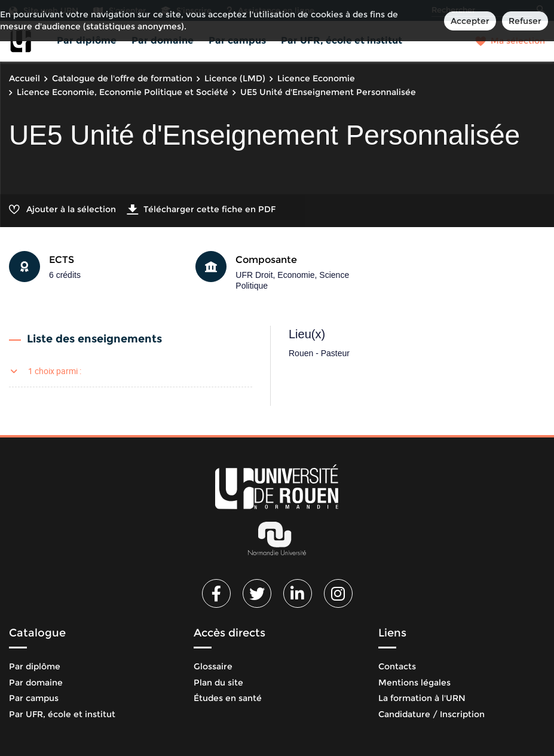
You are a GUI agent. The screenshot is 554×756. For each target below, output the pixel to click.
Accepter (470, 21)
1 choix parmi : (55, 371)
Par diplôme (87, 40)
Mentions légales (414, 682)
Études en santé (228, 698)
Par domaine (163, 40)
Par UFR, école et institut (342, 40)
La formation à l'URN (422, 698)
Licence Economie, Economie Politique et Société (123, 92)
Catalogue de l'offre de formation (122, 78)
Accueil (25, 78)
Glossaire (213, 666)
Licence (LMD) (235, 78)
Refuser (525, 21)
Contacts (397, 666)
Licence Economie (316, 78)
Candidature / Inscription (431, 714)
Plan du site (218, 682)
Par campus (237, 40)
